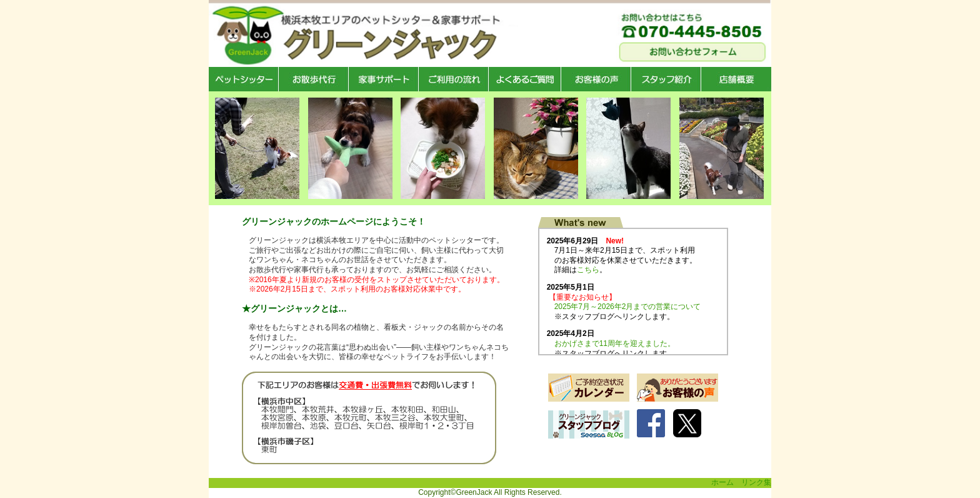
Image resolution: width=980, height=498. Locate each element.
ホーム (722, 482)
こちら (588, 270)
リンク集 (756, 482)
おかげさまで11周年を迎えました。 (615, 343)
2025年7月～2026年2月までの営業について (628, 307)
